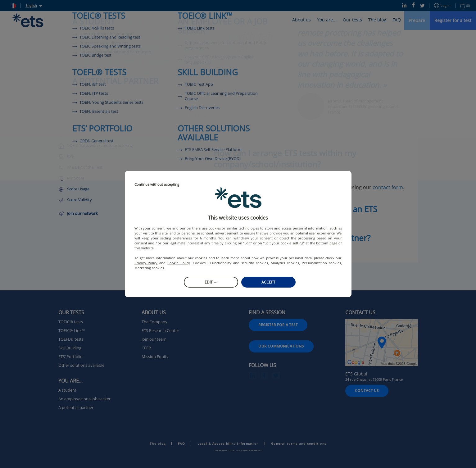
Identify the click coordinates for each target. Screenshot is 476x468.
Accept (268, 282)
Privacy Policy (146, 263)
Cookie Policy (179, 263)
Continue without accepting (157, 185)
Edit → (211, 282)
